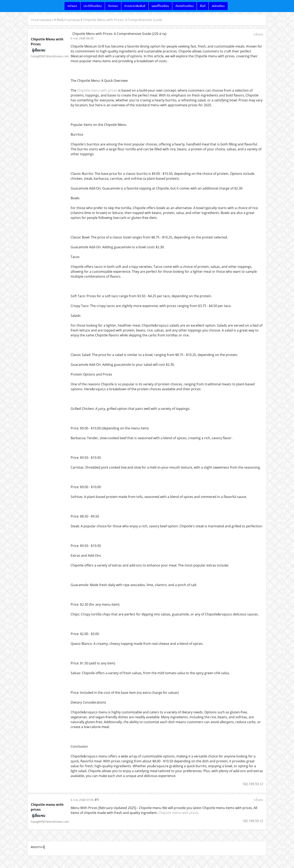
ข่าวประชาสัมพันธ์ (135, 6)
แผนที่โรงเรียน (160, 6)
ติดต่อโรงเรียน (184, 6)
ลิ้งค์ (203, 6)
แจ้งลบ (258, 34)
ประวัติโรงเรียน (93, 6)
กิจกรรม (113, 6)
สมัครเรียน (218, 6)
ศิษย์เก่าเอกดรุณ (68, 20)
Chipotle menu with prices (97, 90)
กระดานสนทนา (42, 20)
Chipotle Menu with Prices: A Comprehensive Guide (123, 20)
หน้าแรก (72, 6)
